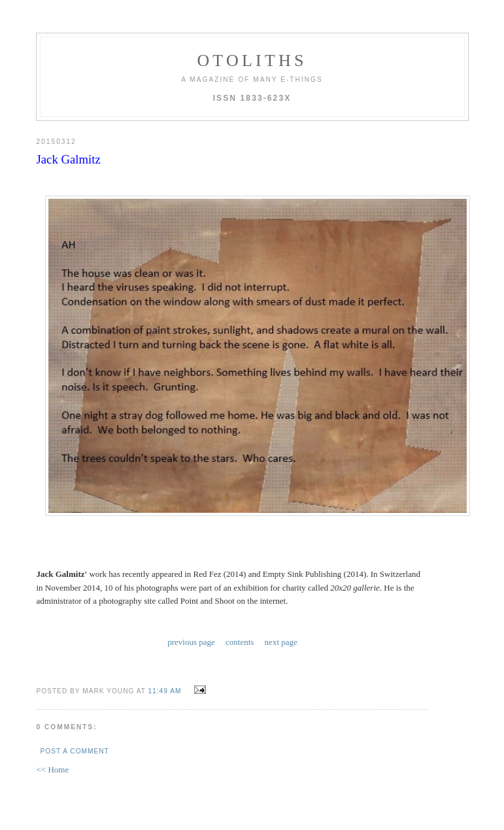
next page (281, 642)
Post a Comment (75, 751)
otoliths (252, 61)
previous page (191, 642)
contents (240, 642)
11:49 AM (165, 691)
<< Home (53, 769)
